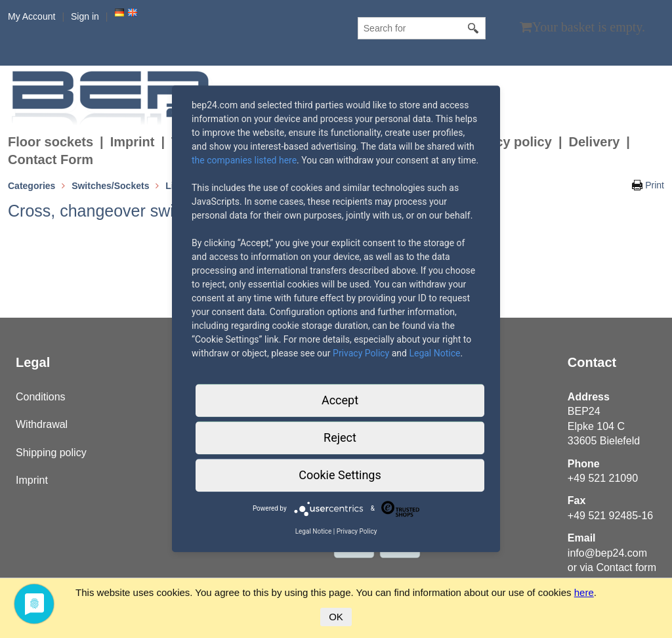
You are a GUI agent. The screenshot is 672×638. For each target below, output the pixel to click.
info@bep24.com (607, 553)
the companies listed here (244, 160)
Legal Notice (434, 353)
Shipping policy (51, 453)
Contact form (626, 567)
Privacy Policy (361, 353)
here (584, 592)
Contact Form (51, 159)
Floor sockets (51, 142)
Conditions (41, 397)
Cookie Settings (340, 475)
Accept (340, 400)
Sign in (85, 16)
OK (336, 617)
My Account (31, 16)
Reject (340, 437)
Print (655, 185)
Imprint (133, 142)
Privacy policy (508, 142)
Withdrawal (42, 424)
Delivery (594, 142)
